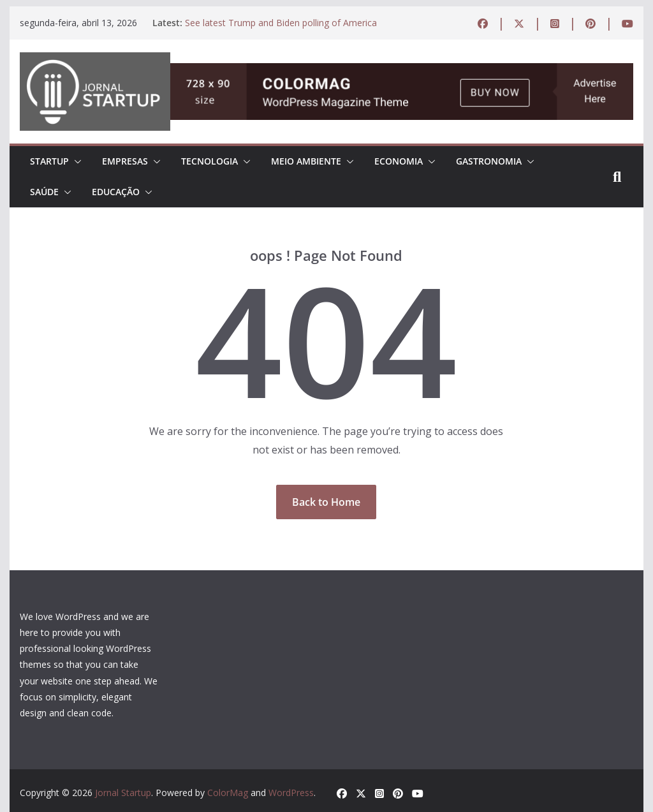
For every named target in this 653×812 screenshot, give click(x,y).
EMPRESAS (125, 161)
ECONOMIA (399, 161)
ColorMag (228, 793)
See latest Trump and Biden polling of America (281, 23)
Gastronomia (489, 161)
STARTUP (49, 161)
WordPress (291, 793)
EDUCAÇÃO (116, 192)
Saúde (44, 192)
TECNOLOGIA (209, 161)
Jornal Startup (123, 793)
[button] (75, 161)
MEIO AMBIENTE (306, 161)
